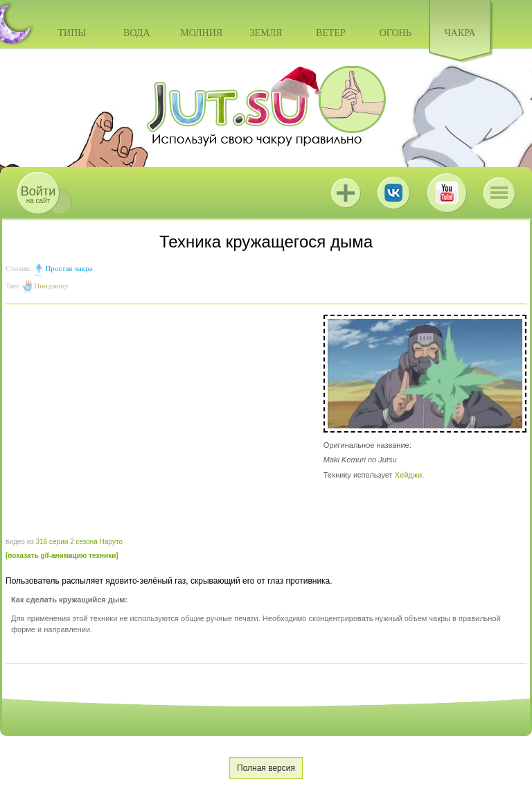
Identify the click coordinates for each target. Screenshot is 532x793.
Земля (266, 33)
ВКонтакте (393, 193)
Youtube (447, 193)
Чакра (460, 33)
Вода (136, 33)
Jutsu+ (346, 193)
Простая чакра (69, 268)
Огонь (396, 33)
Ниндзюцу (51, 286)
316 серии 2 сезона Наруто (79, 542)
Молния (201, 33)
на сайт (38, 194)
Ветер (331, 33)
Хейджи (409, 475)
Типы (72, 33)
